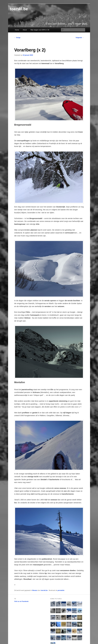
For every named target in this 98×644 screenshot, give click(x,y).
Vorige (17, 38)
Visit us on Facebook (21, 601)
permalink (61, 590)
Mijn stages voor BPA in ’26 (40, 30)
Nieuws (35, 590)
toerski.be (44, 590)
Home (17, 30)
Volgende (80, 38)
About (25, 30)
